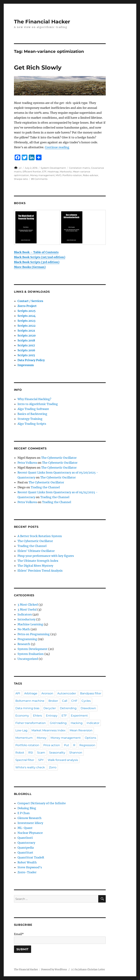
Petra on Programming (34, 634)
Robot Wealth (27, 862)
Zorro (53, 767)
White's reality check (30, 767)
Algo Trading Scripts (32, 424)
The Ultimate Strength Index (38, 561)
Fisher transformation (31, 723)
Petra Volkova (27, 463)
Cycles (86, 701)
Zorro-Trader (27, 872)
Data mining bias (27, 708)
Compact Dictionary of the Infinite (42, 803)
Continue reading (57, 147)
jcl (20, 168)
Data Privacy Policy (31, 360)
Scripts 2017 (26, 345)
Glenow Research (30, 818)
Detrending (68, 708)
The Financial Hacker (42, 22)
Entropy (52, 716)
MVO (59, 175)
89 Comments (39, 179)
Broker (53, 701)
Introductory (27, 619)
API (18, 693)
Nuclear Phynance (30, 833)
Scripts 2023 (26, 321)
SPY (41, 760)
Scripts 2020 (27, 335)
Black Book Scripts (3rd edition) (37, 262)
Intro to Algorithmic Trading (38, 404)
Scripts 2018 (26, 340)
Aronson (47, 693)
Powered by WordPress (55, 970)
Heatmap (53, 172)
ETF (44, 172)
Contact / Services (30, 301)
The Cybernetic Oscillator (59, 458)
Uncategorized (28, 659)
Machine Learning (30, 624)
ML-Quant (25, 828)
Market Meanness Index (49, 730)
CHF (74, 701)
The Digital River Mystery (35, 566)
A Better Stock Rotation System (40, 536)
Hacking (77, 723)
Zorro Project (27, 306)
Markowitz (66, 172)
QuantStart (25, 853)
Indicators (25, 614)
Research (24, 644)
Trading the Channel (45, 487)
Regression (87, 745)
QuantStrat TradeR (31, 857)
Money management (42, 175)
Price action (52, 745)
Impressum (26, 365)
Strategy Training (30, 419)
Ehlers (37, 716)
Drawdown (88, 708)
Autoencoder (67, 693)
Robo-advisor (91, 175)
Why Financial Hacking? (34, 399)
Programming (27, 639)
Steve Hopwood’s (30, 867)
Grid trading (58, 723)
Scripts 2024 (27, 316)
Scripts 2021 (26, 331)
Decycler (50, 708)
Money (42, 738)
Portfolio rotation (72, 175)
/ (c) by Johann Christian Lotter (87, 970)
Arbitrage (31, 693)
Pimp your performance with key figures (46, 556)
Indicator (93, 723)
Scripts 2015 (26, 355)
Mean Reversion (81, 730)
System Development (53, 168)
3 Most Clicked (28, 605)
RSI (31, 753)
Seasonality (57, 753)
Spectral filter (25, 760)
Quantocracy (26, 843)
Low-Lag (21, 730)
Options (91, 738)
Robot (20, 753)
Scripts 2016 (26, 350)
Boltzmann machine (30, 701)
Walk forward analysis (63, 760)
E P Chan (24, 813)
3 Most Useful (27, 609)
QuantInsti (25, 838)
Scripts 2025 (27, 311)
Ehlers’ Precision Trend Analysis (40, 571)
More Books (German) (30, 267)
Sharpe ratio (21, 179)
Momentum (24, 738)
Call (65, 701)
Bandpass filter (91, 693)
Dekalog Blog (27, 808)
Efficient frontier (32, 172)
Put (67, 745)
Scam (41, 753)
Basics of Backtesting (32, 414)
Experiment (79, 716)
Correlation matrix (79, 168)
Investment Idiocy (30, 823)
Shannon (76, 753)
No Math (24, 629)
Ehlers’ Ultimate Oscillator (36, 551)
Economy (22, 716)
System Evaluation (31, 654)
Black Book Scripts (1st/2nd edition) (40, 257)
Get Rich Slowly (38, 67)
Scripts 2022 (27, 326)
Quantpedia (26, 848)
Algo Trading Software (33, 409)
